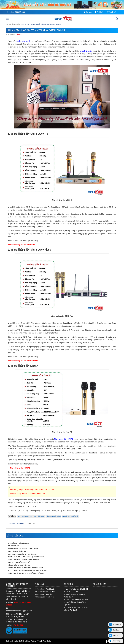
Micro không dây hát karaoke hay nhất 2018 (28, 494)
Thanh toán (112, 12)
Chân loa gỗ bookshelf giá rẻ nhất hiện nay (26, 573)
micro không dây (39, 516)
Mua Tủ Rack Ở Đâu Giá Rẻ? (19, 551)
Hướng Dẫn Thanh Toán (45, 597)
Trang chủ (9, 24)
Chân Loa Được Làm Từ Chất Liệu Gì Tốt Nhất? (26, 557)
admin (20, 34)
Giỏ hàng (88, 12)
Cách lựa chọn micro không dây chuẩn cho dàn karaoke (33, 490)
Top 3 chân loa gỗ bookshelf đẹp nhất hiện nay (27, 571)
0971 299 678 (20, 602)
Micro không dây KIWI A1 (20, 468)
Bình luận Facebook (16, 523)
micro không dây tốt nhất (70, 516)
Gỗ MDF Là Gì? (13, 546)
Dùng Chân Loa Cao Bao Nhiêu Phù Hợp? (24, 560)
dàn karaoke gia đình (24, 41)
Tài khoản (99, 12)
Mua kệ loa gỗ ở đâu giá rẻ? (19, 562)
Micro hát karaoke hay (25, 516)
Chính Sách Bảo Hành (45, 594)
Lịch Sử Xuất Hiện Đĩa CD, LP (19, 543)
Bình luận (31, 523)
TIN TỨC (17, 24)
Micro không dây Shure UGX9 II (23, 245)
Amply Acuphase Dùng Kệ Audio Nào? (23, 549)
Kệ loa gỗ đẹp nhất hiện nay (19, 565)
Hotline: (16, 12)
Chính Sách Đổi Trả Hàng (46, 592)
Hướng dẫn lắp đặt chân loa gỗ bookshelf (26, 568)
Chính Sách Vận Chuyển (46, 589)
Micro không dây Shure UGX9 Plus (24, 361)
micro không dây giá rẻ (53, 516)
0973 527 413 (18, 625)
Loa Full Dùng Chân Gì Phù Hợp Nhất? (23, 554)
